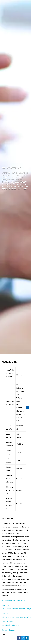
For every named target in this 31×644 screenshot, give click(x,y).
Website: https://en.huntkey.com (13, 601)
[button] (19, 638)
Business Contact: (8, 630)
